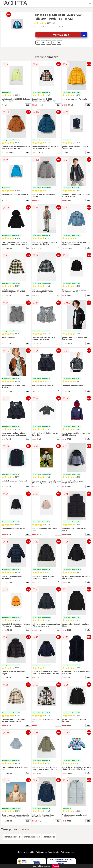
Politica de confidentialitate (47, 852)
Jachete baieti (49, 837)
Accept (56, 866)
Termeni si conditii (26, 852)
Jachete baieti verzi (12, 837)
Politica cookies (67, 852)
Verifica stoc (70, 35)
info (28, 105)
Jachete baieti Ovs (32, 837)
